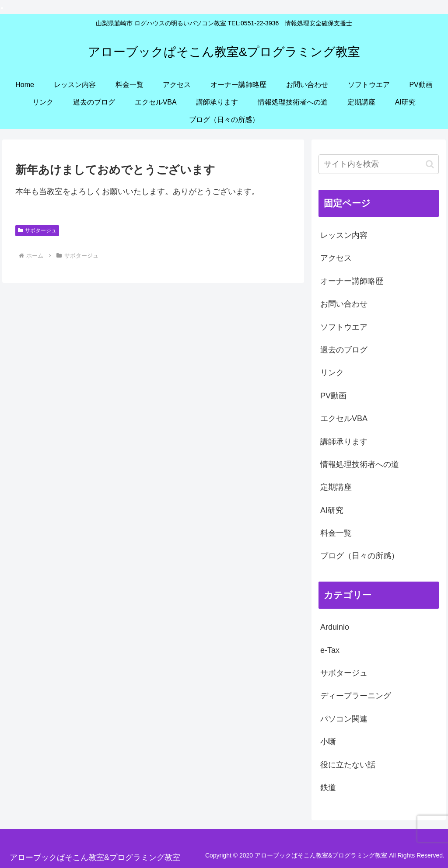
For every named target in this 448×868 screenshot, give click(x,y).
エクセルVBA (344, 418)
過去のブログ (344, 350)
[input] (378, 164)
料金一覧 (336, 533)
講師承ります (344, 442)
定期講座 (336, 487)
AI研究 (332, 510)
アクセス (336, 258)
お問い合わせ (344, 304)
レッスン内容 (344, 235)
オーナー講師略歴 (352, 281)
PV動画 (333, 396)
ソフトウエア (344, 327)
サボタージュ (37, 230)
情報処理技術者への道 (360, 464)
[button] (430, 164)
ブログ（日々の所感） (360, 556)
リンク (332, 373)
